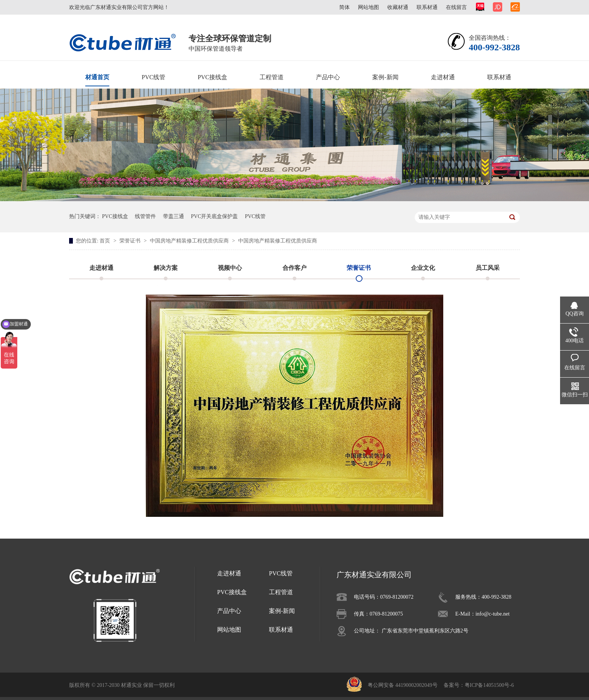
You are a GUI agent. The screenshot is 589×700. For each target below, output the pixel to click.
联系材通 (427, 7)
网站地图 (369, 7)
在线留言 (456, 7)
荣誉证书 (131, 241)
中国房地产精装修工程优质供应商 (190, 241)
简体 (344, 7)
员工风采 (488, 268)
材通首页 (97, 77)
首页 (106, 241)
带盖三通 (174, 216)
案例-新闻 (385, 77)
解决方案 (166, 268)
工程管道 (272, 77)
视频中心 (230, 268)
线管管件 (145, 216)
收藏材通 (398, 7)
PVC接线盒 (212, 77)
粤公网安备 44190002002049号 (403, 685)
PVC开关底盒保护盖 (214, 216)
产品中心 (328, 77)
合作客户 (294, 268)
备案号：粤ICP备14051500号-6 (479, 685)
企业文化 (423, 268)
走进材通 (443, 77)
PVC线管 (153, 77)
